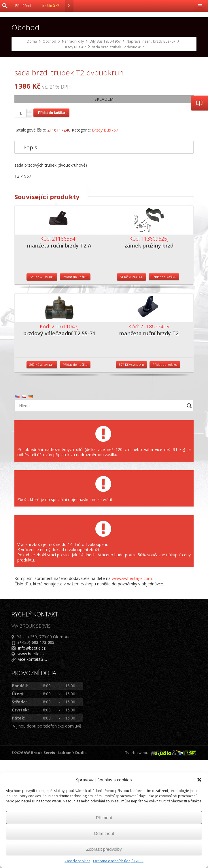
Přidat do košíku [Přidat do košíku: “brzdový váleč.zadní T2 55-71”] (75, 472)
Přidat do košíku (51, 221)
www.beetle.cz (31, 762)
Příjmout (104, 817)
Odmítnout (104, 833)
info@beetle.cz (32, 756)
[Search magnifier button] (189, 514)
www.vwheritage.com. (132, 686)
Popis (30, 255)
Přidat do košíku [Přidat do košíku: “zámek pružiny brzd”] (164, 385)
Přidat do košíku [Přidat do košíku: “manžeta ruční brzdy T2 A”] (75, 385)
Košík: (58, 6)
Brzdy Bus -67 (105, 238)
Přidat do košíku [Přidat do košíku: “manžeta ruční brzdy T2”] (165, 472)
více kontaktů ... (33, 767)
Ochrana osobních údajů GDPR (118, 861)
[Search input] (101, 514)
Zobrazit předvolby (104, 849)
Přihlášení (23, 6)
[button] (199, 780)
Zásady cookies (77, 861)
